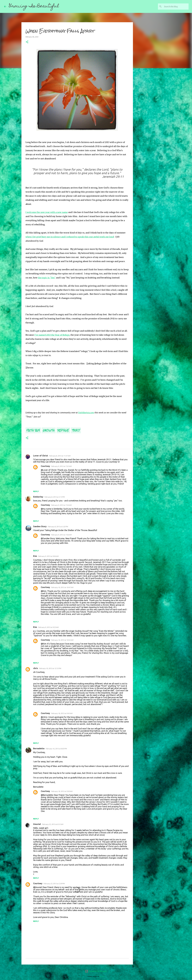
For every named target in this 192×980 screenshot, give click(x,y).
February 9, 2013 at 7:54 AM (61, 505)
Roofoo (102, 976)
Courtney (45, 466)
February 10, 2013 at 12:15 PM (50, 668)
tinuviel (37, 824)
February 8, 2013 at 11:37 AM (60, 456)
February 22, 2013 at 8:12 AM (52, 824)
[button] (27, 42)
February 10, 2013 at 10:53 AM (62, 640)
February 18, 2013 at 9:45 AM (62, 713)
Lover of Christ (41, 456)
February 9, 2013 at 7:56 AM (61, 535)
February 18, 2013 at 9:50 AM (62, 791)
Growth (49, 430)
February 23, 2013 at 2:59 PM (54, 884)
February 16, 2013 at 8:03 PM (56, 749)
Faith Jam (33, 430)
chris (36, 668)
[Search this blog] (175, 7)
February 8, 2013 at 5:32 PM (58, 527)
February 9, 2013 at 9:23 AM (48, 627)
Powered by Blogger (96, 971)
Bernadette (39, 748)
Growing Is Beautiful (34, 6)
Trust (76, 430)
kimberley (38, 497)
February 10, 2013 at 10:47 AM (62, 587)
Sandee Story (40, 526)
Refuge (63, 430)
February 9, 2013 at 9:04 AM (48, 556)
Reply (36, 491)
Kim (35, 556)
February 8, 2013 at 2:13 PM (54, 497)
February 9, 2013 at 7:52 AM (61, 466)
